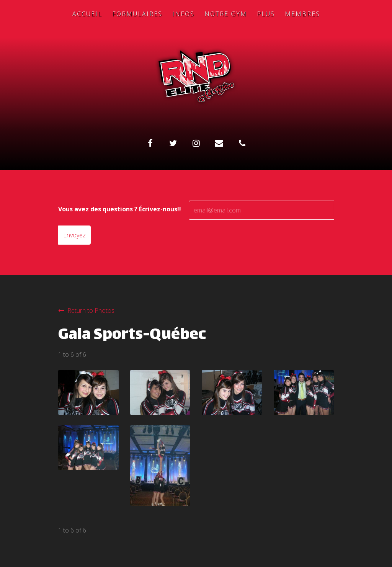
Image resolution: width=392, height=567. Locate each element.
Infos (183, 14)
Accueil (87, 14)
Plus (266, 14)
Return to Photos (91, 310)
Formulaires (137, 14)
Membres (302, 14)
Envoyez (74, 235)
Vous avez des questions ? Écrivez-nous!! (120, 209)
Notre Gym (226, 14)
